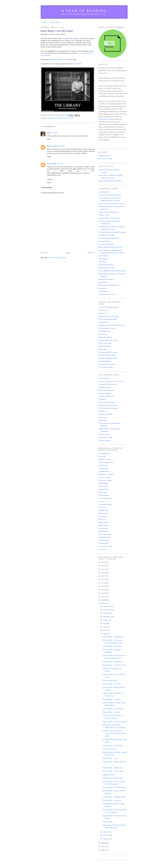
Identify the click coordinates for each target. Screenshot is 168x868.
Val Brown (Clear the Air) (107, 294)
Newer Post (45, 253)
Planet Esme (103, 411)
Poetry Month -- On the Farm (113, 745)
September (107, 617)
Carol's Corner (103, 310)
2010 (103, 600)
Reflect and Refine (105, 346)
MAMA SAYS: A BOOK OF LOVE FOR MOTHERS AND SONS (114, 733)
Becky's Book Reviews (106, 390)
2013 (103, 590)
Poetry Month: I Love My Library (114, 787)
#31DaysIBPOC (104, 192)
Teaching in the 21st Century (108, 352)
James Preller (103, 486)
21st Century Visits (109, 749)
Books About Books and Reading (110, 181)
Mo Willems (103, 516)
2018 (103, 573)
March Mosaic (108, 822)
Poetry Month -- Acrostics (111, 699)
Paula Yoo (102, 519)
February (106, 835)
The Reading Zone (105, 361)
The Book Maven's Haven (107, 355)
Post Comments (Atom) (58, 258)
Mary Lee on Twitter (106, 158)
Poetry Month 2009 (65, 118)
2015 (103, 583)
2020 (103, 566)
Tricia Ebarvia (103, 291)
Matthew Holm (104, 510)
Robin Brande (103, 531)
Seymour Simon (104, 540)
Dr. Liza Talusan (104, 241)
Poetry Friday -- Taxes (110, 758)
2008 (103, 843)
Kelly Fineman (104, 495)
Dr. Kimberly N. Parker (106, 235)
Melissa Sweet (103, 513)
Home (44, 22)
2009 (103, 603)
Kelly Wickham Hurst (106, 265)
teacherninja (52, 163)
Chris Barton (103, 465)
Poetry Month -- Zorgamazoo (113, 637)
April (105, 634)
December (107, 606)
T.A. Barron (103, 549)
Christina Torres (104, 215)
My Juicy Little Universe (107, 328)
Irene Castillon (103, 256)
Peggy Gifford (103, 522)
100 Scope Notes (104, 378)
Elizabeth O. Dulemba (106, 474)
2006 (103, 850)
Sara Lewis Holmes (105, 534)
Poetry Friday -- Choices (111, 712)
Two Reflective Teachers (107, 364)
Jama (64, 38)
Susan (71, 38)
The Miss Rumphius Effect (108, 358)
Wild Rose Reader (105, 440)
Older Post (91, 253)
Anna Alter (102, 456)
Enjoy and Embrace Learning (108, 316)
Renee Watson (103, 528)
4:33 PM (62, 146)
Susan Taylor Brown (105, 546)
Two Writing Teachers (106, 367)
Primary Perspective (105, 337)
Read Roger (103, 420)
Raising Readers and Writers (108, 340)
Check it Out (103, 313)
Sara (78, 38)
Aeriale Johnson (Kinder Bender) (110, 195)
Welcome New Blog (110, 680)
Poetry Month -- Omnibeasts (112, 662)
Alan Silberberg (104, 453)
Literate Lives (103, 322)
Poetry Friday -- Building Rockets (114, 797)
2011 (103, 597)
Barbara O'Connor (105, 459)
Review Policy (55, 22)
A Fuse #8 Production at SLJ (108, 384)
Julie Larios (102, 492)
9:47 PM (60, 163)
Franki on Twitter (104, 156)
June (105, 627)
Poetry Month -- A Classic (112, 684)
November (107, 610)
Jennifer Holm (103, 489)
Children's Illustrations (106, 396)
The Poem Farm (104, 434)
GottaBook (102, 399)
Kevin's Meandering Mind (107, 319)
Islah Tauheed (103, 259)
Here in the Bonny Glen (107, 402)
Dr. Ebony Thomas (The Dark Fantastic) (112, 232)
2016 (103, 579)
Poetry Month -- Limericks (112, 800)
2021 (103, 562)
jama (49, 133)
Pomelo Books (104, 119)
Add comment (47, 187)
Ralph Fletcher (103, 525)
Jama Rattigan (103, 483)
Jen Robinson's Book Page (107, 405)
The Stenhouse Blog (105, 437)
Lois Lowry (102, 507)
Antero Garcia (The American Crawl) (111, 204)
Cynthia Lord (103, 468)
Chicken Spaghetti (105, 393)
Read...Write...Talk (105, 343)
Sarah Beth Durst (104, 537)
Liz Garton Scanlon (105, 504)
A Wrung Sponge (104, 387)
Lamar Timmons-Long (106, 268)
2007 (103, 846)
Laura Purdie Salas (105, 498)
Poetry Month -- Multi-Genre (113, 768)
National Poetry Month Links (113, 778)
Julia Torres (102, 262)
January (106, 839)
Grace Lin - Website (105, 480)
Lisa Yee (101, 501)
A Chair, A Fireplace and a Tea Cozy (111, 381)
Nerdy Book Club (104, 331)
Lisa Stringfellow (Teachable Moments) (112, 271)
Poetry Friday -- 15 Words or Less (114, 665)
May (105, 630)
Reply (49, 139)
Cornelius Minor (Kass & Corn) (109, 218)
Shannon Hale (103, 543)
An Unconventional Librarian (109, 307)
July (105, 623)
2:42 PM (54, 133)
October (106, 613)
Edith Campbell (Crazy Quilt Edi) (110, 247)
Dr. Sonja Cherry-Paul (106, 244)
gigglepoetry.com (109, 775)
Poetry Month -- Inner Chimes (113, 709)
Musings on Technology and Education (112, 325)
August (106, 620)
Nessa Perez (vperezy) (106, 279)
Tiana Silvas (103, 288)
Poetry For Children (105, 414)
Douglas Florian (104, 471)
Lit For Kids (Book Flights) (108, 408)
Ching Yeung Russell (106, 462)
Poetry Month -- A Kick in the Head (115, 721)
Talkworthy (102, 349)
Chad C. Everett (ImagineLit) (108, 212)
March (106, 832)
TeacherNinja (77, 64)
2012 (103, 593)
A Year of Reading (84, 11)
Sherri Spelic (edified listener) (109, 285)
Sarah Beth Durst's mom (59, 59)
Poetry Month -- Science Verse (113, 771)
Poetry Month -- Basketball (112, 646)
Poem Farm (102, 334)
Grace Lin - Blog (104, 477)
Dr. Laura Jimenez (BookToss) (109, 238)
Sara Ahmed (103, 282)
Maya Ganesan (52, 146)
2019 (103, 569)
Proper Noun (103, 417)
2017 (103, 576)
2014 (103, 586)
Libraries (52, 118)
